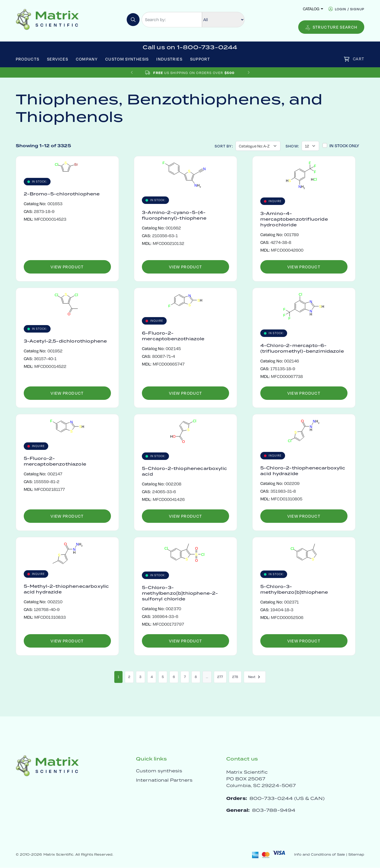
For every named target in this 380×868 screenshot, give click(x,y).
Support (200, 59)
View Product (67, 267)
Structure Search (331, 27)
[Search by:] (172, 20)
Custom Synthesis (127, 59)
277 (220, 677)
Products (28, 59)
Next (255, 677)
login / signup (350, 9)
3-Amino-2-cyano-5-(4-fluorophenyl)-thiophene (174, 215)
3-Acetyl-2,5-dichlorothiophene (65, 341)
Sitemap (356, 855)
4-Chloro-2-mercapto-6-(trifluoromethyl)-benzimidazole (302, 348)
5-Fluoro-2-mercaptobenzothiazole (55, 461)
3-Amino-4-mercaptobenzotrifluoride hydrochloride (294, 219)
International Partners (164, 780)
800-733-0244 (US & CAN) (287, 799)
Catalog (311, 9)
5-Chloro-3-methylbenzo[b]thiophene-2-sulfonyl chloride (180, 593)
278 (235, 677)
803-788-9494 (274, 810)
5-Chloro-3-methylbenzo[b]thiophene (294, 589)
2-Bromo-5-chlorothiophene (62, 194)
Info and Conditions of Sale (320, 855)
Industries (169, 59)
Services (58, 59)
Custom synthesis (159, 771)
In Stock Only (344, 146)
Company (87, 59)
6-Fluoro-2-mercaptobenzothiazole (173, 336)
